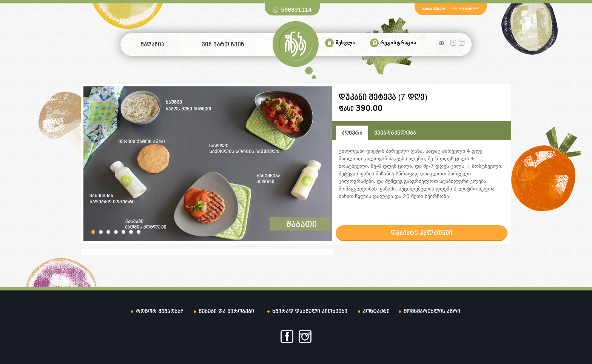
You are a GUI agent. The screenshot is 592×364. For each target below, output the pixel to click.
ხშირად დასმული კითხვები (310, 312)
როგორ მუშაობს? (160, 312)
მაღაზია (152, 45)
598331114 (296, 10)
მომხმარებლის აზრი (432, 312)
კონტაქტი (376, 312)
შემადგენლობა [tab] (395, 133)
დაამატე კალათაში (422, 233)
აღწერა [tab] (352, 133)
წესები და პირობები (226, 312)
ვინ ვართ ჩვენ (223, 45)
